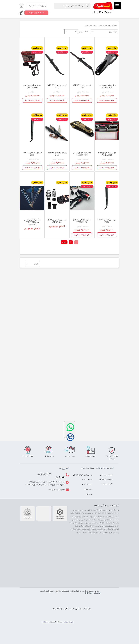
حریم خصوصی (87, 484)
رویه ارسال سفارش (106, 479)
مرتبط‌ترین (113, 32)
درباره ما (89, 494)
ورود (41, 6)
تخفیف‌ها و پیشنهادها (36, 13)
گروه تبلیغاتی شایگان (64, 591)
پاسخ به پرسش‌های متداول (85, 475)
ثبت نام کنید (34, 6)
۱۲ (76, 32)
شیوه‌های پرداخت (106, 484)
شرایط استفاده (87, 480)
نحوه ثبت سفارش (106, 475)
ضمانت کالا (88, 489)
